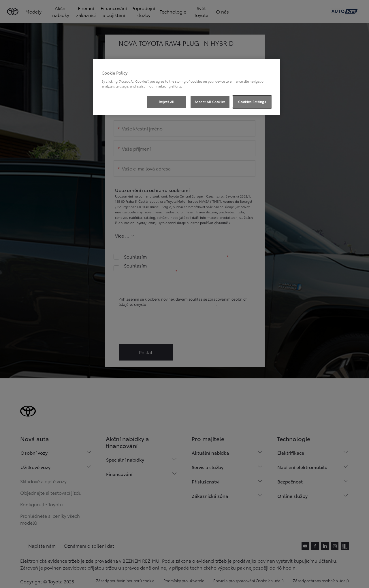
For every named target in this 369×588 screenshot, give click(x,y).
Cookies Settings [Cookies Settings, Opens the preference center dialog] (252, 102)
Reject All (167, 102)
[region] (187, 87)
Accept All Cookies (210, 102)
